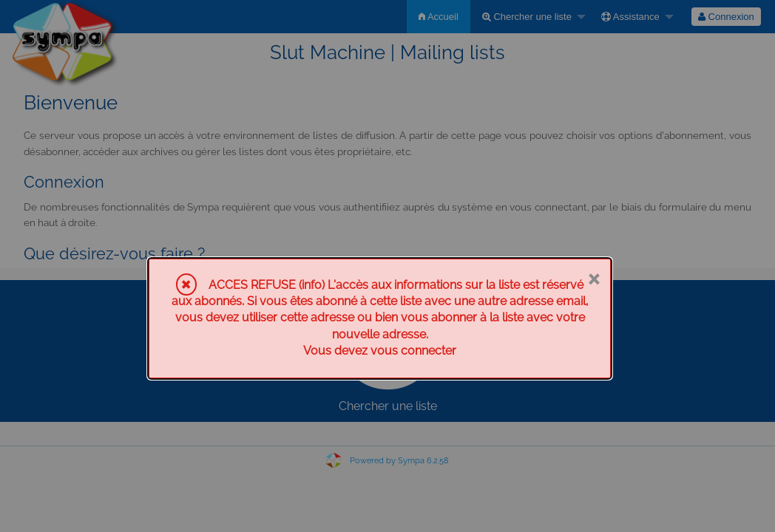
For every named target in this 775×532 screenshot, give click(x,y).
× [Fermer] (593, 278)
